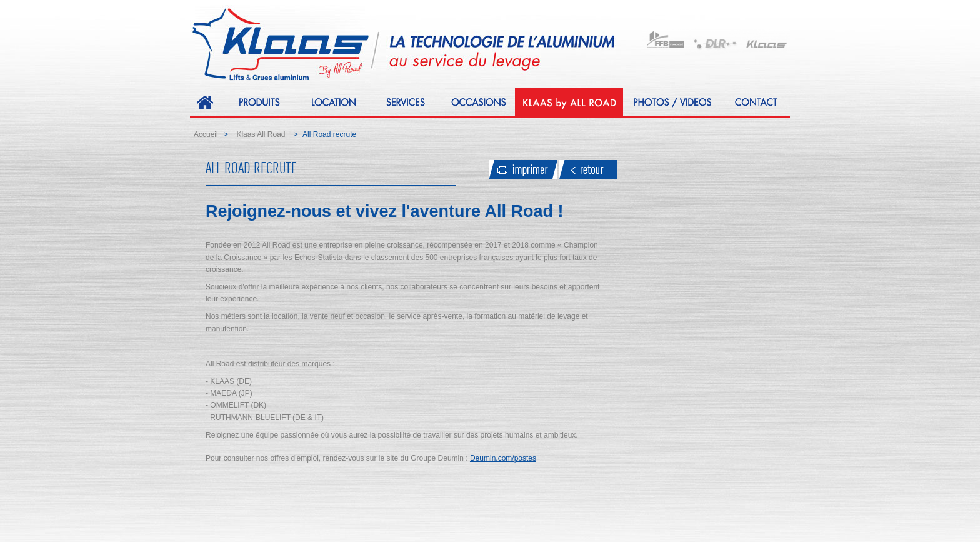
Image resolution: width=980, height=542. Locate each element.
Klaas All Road (261, 134)
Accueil (206, 134)
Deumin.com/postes (503, 458)
